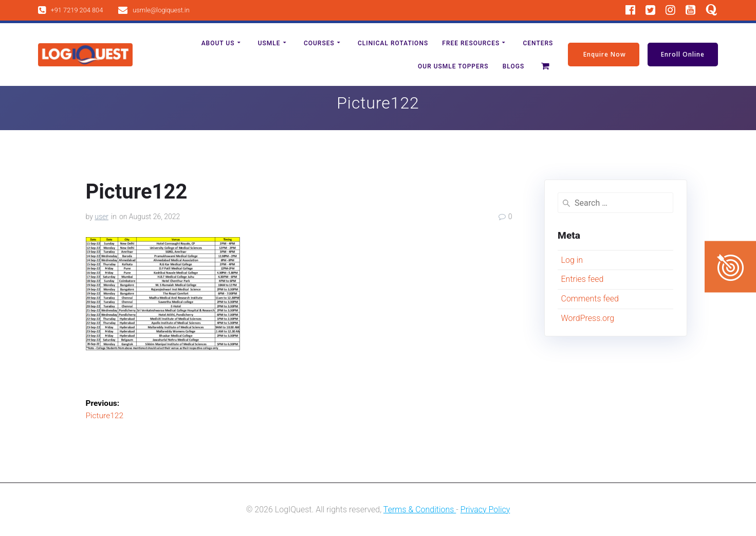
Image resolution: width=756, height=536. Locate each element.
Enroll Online (683, 54)
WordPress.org (587, 318)
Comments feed (590, 299)
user (102, 217)
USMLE (269, 43)
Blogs (513, 66)
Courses (319, 43)
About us (218, 43)
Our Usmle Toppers (453, 66)
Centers (538, 43)
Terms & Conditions (420, 510)
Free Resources (471, 43)
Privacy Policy (485, 510)
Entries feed (582, 279)
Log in (572, 260)
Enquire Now (605, 54)
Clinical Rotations (393, 43)
